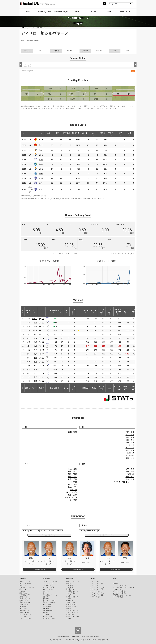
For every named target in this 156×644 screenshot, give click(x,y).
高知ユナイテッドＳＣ (73, 611)
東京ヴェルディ (24, 593)
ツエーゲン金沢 (71, 593)
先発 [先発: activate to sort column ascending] (58, 134)
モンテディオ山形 (48, 589)
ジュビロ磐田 (47, 607)
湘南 (41, 164)
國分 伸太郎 (72, 492)
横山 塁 (73, 490)
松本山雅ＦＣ (70, 589)
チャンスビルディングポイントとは (65, 254)
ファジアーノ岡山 (25, 613)
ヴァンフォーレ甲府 (49, 601)
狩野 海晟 (72, 495)
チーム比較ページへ (49, 535)
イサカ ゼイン (71, 498)
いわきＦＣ (46, 591)
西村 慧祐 (130, 437)
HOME (29, 12)
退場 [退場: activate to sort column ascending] (130, 134)
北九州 (41, 140)
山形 (41, 160)
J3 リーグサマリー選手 (96, 595)
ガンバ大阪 (23, 607)
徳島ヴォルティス (48, 611)
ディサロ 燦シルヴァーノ (124, 482)
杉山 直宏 (72, 485)
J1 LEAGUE (23, 578)
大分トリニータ (47, 616)
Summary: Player (61, 12)
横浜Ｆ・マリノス (25, 599)
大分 (35, 350)
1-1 (43, 334)
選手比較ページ (40, 569)
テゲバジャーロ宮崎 (49, 618)
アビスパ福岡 (23, 616)
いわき (35, 330)
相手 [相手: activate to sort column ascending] (34, 311)
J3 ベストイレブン (95, 597)
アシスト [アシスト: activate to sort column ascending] (112, 134)
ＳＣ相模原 (70, 587)
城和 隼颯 (130, 450)
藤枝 (35, 346)
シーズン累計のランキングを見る (123, 254)
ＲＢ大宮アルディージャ (50, 595)
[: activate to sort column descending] (23, 134)
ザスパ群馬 (70, 585)
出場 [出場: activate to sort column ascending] (49, 134)
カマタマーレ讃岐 (71, 607)
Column (93, 12)
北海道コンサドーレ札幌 (50, 581)
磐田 (35, 327)
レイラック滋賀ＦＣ (72, 597)
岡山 (35, 334)
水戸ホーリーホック (25, 583)
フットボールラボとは (120, 585)
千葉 (35, 381)
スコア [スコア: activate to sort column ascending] (42, 311)
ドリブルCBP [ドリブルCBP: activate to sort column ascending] (110, 311)
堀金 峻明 (130, 479)
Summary (93, 578)
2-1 (43, 323)
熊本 (35, 373)
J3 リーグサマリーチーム (97, 593)
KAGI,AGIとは (117, 589)
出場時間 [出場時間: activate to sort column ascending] (76, 134)
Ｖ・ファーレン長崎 (25, 618)
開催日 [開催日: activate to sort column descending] (28, 311)
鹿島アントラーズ (25, 581)
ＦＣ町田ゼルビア (25, 595)
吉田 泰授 (130, 432)
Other (115, 578)
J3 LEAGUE (70, 578)
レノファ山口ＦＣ (71, 605)
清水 (41, 150)
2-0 (43, 366)
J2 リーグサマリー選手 (96, 589)
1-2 (43, 319)
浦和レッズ (23, 585)
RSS (133, 71)
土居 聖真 (72, 500)
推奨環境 (67, 637)
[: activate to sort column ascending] (28, 134)
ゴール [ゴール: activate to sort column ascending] (85, 134)
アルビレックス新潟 (49, 603)
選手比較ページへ (107, 535)
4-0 (43, 381)
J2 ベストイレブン (95, 591)
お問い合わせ (94, 637)
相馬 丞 (131, 453)
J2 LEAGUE (46, 578)
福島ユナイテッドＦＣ (73, 581)
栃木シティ (46, 593)
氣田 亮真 (72, 474)
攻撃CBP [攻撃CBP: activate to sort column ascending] (86, 311)
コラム (115, 581)
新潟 (35, 323)
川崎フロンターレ (25, 597)
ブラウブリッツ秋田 (49, 587)
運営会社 (87, 637)
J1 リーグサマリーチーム (97, 581)
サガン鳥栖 (46, 615)
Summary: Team (45, 12)
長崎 (35, 342)
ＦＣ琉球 (69, 618)
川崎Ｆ (35, 319)
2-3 (43, 327)
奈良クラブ (70, 601)
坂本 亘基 (72, 477)
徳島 (35, 338)
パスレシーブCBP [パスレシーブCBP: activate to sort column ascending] (117, 311)
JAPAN (77, 12)
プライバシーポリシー (77, 637)
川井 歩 (131, 445)
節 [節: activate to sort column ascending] (23, 311)
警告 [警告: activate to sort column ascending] (121, 134)
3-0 (43, 350)
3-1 (43, 358)
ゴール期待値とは (118, 597)
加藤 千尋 (72, 479)
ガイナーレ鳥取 (71, 603)
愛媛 (35, 358)
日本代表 (116, 583)
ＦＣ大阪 (69, 599)
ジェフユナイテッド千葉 (27, 587)
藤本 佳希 (130, 469)
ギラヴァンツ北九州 (72, 613)
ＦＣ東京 (22, 591)
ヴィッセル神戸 (24, 611)
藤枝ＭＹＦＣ (47, 609)
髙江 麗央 (72, 469)
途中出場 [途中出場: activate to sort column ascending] (67, 134)
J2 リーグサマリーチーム (97, 587)
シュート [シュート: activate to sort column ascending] (94, 134)
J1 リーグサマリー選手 (96, 583)
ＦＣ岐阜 (69, 595)
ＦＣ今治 (45, 613)
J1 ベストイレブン (95, 585)
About (109, 12)
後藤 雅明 (72, 432)
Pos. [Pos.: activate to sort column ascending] (60, 311)
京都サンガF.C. (24, 605)
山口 (35, 366)
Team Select (125, 12)
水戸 (35, 377)
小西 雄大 (72, 472)
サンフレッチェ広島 (25, 615)
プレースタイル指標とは (120, 591)
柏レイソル (23, 589)
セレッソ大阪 (23, 609)
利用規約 (60, 637)
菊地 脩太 (130, 458)
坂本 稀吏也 (129, 456)
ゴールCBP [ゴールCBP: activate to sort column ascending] (133, 311)
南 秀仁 (73, 482)
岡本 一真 (130, 448)
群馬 (35, 354)
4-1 (43, 354)
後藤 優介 (130, 477)
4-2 (43, 342)
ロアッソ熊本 (70, 615)
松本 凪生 (72, 487)
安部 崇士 (130, 440)
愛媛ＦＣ (69, 609)
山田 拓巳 (130, 443)
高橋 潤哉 (130, 472)
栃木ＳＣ (69, 583)
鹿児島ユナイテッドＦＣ (73, 616)
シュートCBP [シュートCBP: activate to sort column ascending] (125, 311)
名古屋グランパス (25, 603)
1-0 (43, 338)
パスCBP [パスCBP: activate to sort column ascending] (94, 311)
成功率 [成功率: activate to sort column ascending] (103, 134)
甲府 (35, 362)
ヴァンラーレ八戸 (48, 583)
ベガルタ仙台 (47, 585)
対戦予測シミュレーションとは (122, 595)
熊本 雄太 (130, 435)
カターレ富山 (47, 605)
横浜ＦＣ (45, 597)
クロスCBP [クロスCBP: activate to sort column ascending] (102, 311)
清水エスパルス (24, 601)
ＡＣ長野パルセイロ (72, 591)
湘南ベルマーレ (47, 599)
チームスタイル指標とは (120, 593)
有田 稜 (131, 474)
